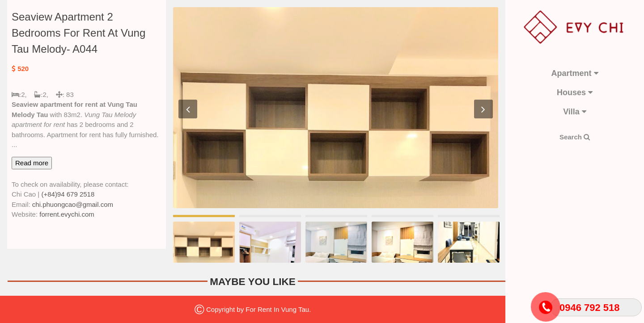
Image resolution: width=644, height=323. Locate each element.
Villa (575, 112)
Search (575, 137)
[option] (336, 108)
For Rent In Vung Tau (277, 309)
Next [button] (483, 109)
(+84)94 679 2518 (68, 194)
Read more (32, 163)
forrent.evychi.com (67, 214)
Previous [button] (188, 109)
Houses (575, 92)
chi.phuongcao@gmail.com (73, 204)
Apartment (574, 73)
